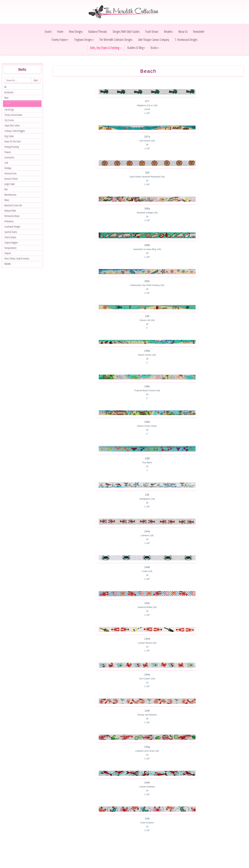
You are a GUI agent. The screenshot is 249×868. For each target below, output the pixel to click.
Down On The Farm (13, 141)
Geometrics (9, 157)
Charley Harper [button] (60, 40)
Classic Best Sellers (12, 125)
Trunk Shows (152, 32)
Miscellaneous (10, 195)
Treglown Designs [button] (84, 40)
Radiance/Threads (98, 32)
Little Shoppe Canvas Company (153, 40)
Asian (6, 98)
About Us (183, 32)
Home (60, 32)
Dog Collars (9, 136)
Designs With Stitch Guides (126, 32)
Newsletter (199, 32)
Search (48, 32)
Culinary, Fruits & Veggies (15, 131)
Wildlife (8, 264)
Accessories (9, 92)
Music (7, 200)
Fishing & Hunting (12, 147)
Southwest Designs (12, 227)
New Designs (76, 32)
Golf (6, 163)
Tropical (8, 253)
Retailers (168, 32)
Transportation (10, 248)
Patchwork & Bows (12, 216)
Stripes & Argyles (11, 243)
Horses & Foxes (10, 173)
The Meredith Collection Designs (116, 40)
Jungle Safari (10, 184)
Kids (6, 189)
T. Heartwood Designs (186, 40)
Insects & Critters (11, 179)
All (5, 87)
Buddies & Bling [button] (136, 48)
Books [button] (155, 48)
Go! (36, 80)
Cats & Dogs (9, 109)
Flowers (8, 152)
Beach (8, 104)
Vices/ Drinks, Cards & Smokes (17, 258)
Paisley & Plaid (10, 211)
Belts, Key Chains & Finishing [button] (106, 48)
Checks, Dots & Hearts (13, 115)
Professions (9, 221)
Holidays (8, 168)
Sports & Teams (11, 232)
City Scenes (9, 120)
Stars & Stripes (10, 237)
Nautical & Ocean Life (13, 205)
